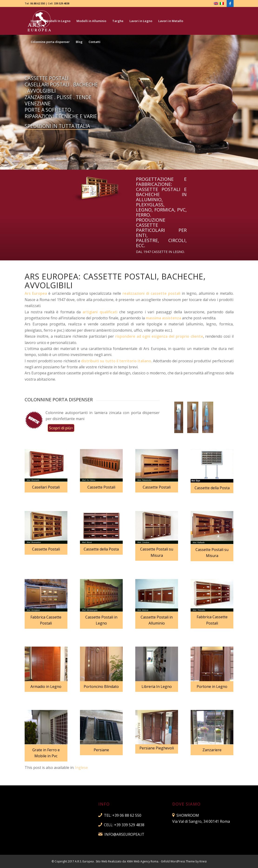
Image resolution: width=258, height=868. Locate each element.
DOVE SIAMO (186, 804)
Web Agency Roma (146, 861)
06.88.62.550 (38, 3)
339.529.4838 (62, 3)
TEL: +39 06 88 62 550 (123, 815)
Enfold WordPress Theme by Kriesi (184, 861)
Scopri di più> (61, 428)
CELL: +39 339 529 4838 (124, 825)
